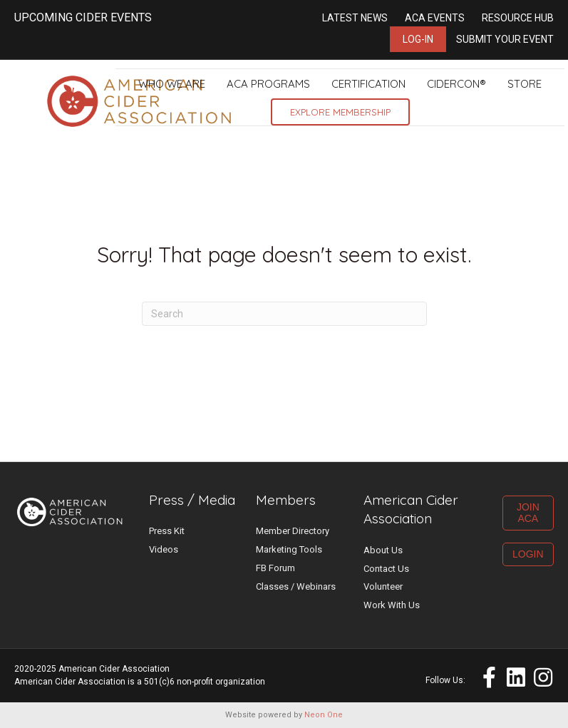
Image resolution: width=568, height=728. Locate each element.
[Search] (284, 314)
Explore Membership (340, 112)
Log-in (418, 39)
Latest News (355, 18)
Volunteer (383, 586)
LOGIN (528, 554)
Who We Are (172, 84)
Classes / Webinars (296, 586)
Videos (164, 549)
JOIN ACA (528, 513)
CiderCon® (456, 84)
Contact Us (386, 569)
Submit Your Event (505, 39)
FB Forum (275, 568)
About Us (383, 550)
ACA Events (435, 18)
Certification (368, 84)
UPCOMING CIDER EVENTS (83, 17)
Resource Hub (518, 18)
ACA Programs (268, 84)
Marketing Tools (289, 549)
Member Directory (293, 531)
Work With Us (392, 605)
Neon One (324, 715)
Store (525, 84)
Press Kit (167, 531)
